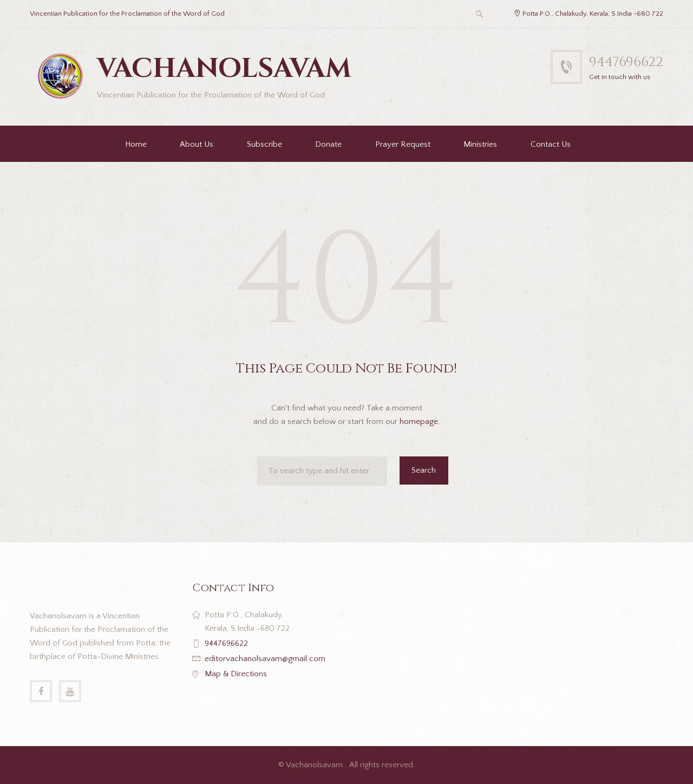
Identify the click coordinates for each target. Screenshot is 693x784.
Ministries (480, 144)
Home (136, 144)
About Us (197, 144)
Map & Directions (236, 674)
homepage (419, 422)
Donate (328, 144)
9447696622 (626, 62)
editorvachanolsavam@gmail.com (265, 659)
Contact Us (551, 144)
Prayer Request (403, 144)
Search (424, 470)
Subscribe (264, 144)
